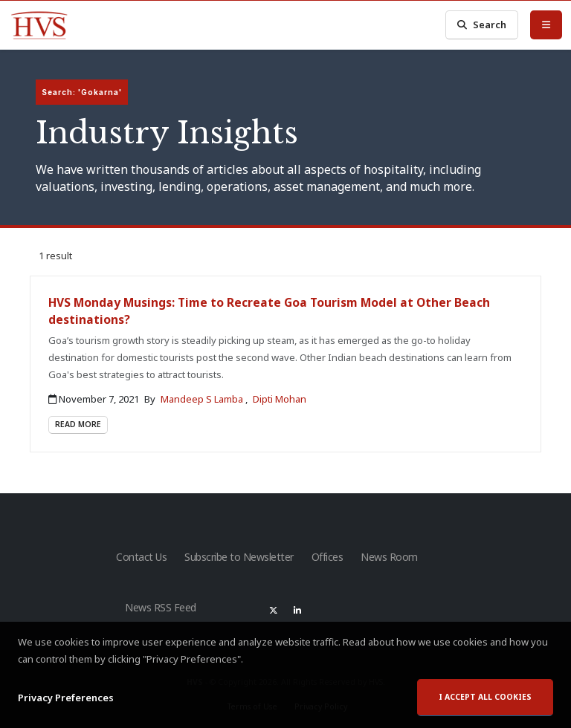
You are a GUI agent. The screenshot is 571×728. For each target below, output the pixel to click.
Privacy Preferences (66, 698)
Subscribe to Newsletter (239, 557)
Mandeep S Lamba (203, 399)
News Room (389, 557)
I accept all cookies (485, 698)
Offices (328, 557)
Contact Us (141, 557)
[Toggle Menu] (546, 25)
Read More (78, 424)
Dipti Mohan (280, 399)
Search (482, 25)
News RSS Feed (161, 607)
